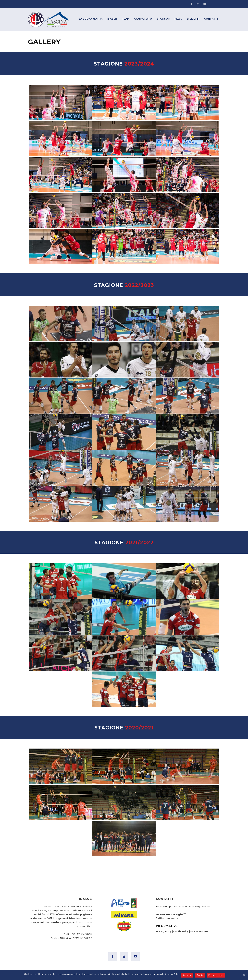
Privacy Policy (164, 931)
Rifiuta (200, 975)
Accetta (187, 975)
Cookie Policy (181, 931)
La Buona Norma (200, 931)
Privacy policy (216, 975)
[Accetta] (244, 975)
